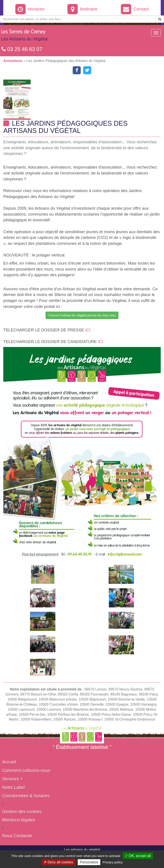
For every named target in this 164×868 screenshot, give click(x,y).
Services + (12, 779)
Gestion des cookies (22, 812)
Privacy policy (113, 862)
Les (24, 36)
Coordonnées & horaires (26, 796)
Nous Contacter (17, 836)
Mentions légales (19, 820)
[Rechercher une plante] (78, 19)
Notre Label (13, 787)
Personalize (89, 862)
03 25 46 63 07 (22, 49)
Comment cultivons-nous (26, 770)
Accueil (9, 762)
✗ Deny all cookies (58, 862)
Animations (13, 61)
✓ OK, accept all (138, 856)
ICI (88, 330)
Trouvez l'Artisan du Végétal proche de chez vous (82, 315)
